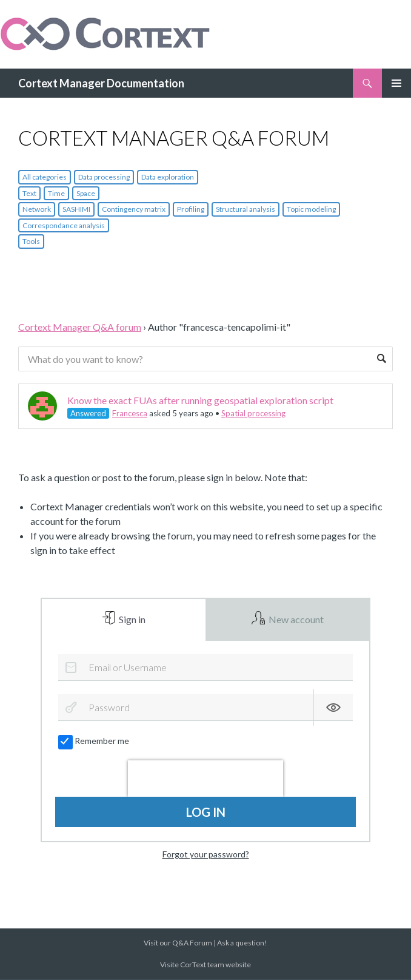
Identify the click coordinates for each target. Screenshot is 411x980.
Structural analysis (246, 209)
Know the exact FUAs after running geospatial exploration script (200, 400)
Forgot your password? (206, 855)
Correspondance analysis (64, 225)
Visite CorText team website (206, 965)
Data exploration (168, 177)
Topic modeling (311, 209)
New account (295, 620)
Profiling (191, 209)
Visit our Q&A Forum (178, 943)
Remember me (94, 742)
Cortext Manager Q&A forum (80, 327)
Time (56, 193)
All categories (45, 177)
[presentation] (206, 780)
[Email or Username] (205, 668)
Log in (206, 813)
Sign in (131, 620)
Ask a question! (242, 943)
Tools (31, 241)
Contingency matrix (134, 209)
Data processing (104, 177)
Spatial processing (253, 413)
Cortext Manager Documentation (101, 83)
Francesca (130, 413)
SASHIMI (76, 209)
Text (29, 193)
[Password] (205, 709)
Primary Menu (396, 83)
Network (37, 209)
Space (86, 193)
